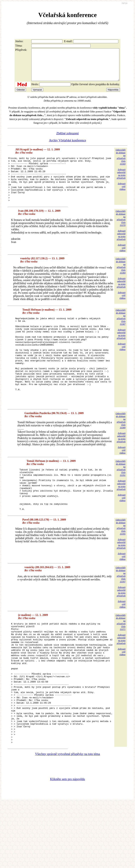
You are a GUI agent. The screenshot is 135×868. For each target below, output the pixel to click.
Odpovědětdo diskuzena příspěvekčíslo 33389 (121, 453)
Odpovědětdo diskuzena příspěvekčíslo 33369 (121, 163)
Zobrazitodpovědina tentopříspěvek (121, 180)
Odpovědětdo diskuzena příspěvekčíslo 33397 (121, 616)
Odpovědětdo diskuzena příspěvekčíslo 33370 (121, 233)
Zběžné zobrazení (67, 140)
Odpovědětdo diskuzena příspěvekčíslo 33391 (121, 501)
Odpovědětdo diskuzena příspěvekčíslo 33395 (121, 568)
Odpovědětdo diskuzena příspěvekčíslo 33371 (121, 663)
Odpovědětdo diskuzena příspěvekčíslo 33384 (121, 281)
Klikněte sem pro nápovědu (67, 844)
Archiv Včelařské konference (68, 147)
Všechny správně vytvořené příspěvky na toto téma (68, 819)
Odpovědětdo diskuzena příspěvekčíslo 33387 (121, 332)
